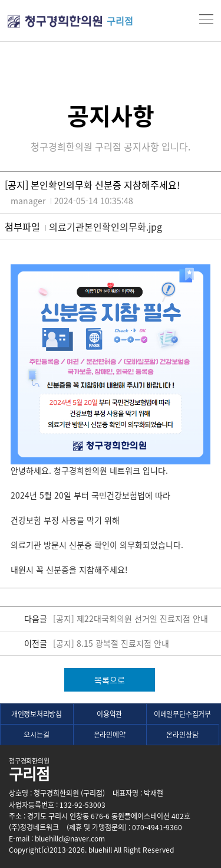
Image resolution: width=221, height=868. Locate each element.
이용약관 (109, 714)
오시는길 (36, 735)
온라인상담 (182, 735)
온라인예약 (110, 735)
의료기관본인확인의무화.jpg (105, 227)
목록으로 (110, 680)
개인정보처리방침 (37, 714)
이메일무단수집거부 (182, 714)
